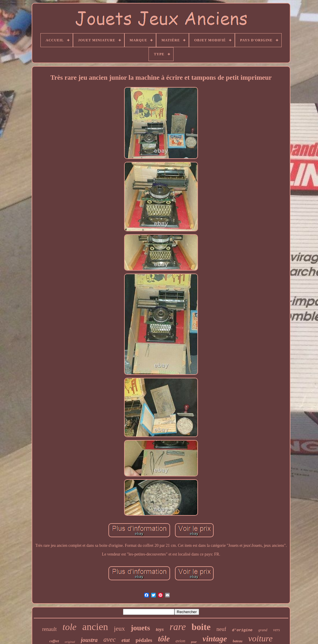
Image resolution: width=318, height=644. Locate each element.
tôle (164, 639)
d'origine (242, 630)
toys (160, 629)
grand (263, 630)
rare (178, 627)
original (70, 642)
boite (201, 627)
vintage (215, 639)
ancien (95, 627)
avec (110, 639)
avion (180, 641)
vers (277, 630)
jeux (119, 628)
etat (126, 640)
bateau (238, 641)
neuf (221, 629)
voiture (260, 638)
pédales (144, 640)
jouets (140, 628)
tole (69, 627)
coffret (54, 641)
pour (194, 642)
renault (49, 629)
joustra (89, 640)
